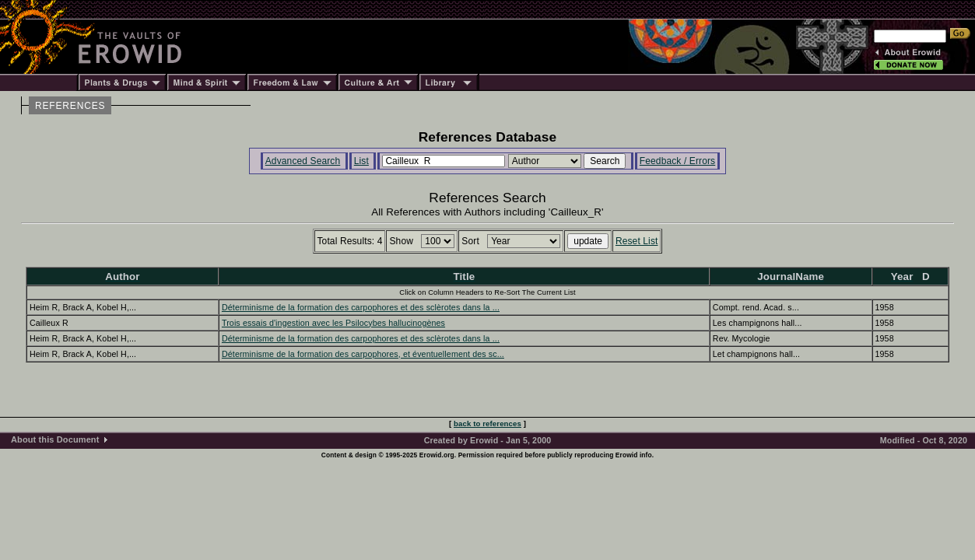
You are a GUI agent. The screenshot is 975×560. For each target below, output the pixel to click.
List (361, 161)
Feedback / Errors (677, 161)
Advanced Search (303, 161)
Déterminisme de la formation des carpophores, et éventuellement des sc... (363, 354)
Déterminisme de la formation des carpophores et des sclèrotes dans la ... (361, 307)
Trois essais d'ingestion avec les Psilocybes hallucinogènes (333, 323)
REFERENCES (70, 106)
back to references (487, 423)
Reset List (637, 241)
